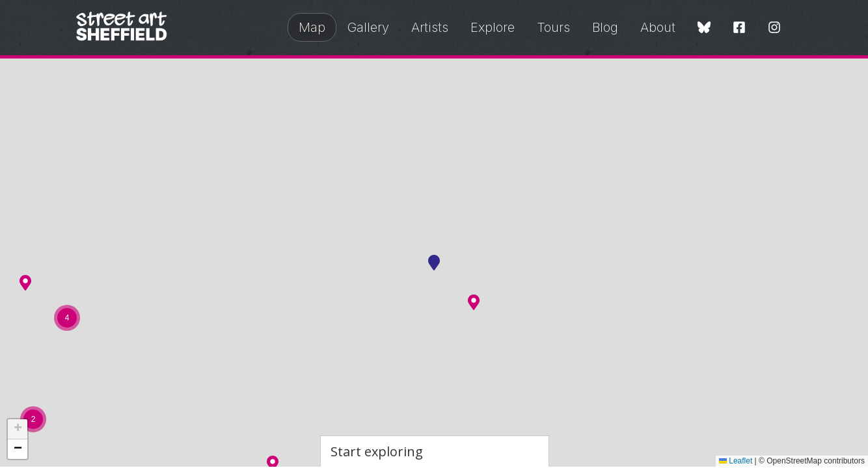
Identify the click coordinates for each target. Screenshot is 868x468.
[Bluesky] (704, 28)
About (658, 27)
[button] (474, 302)
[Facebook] (739, 28)
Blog (605, 27)
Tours (553, 27)
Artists (430, 27)
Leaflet (736, 461)
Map (312, 27)
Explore (493, 27)
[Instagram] (774, 28)
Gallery (368, 27)
